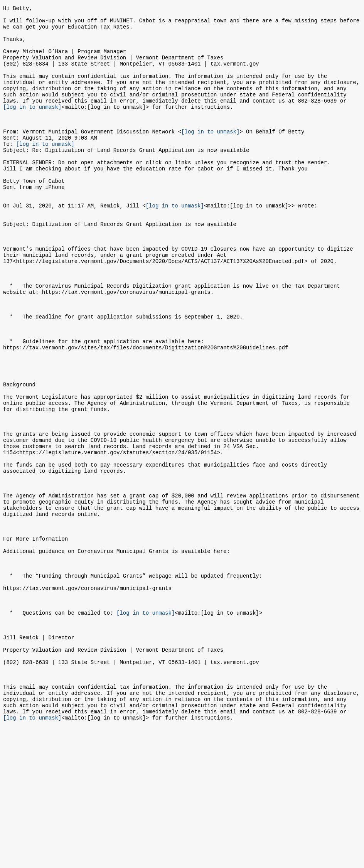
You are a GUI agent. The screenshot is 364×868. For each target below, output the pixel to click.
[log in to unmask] (32, 126)
